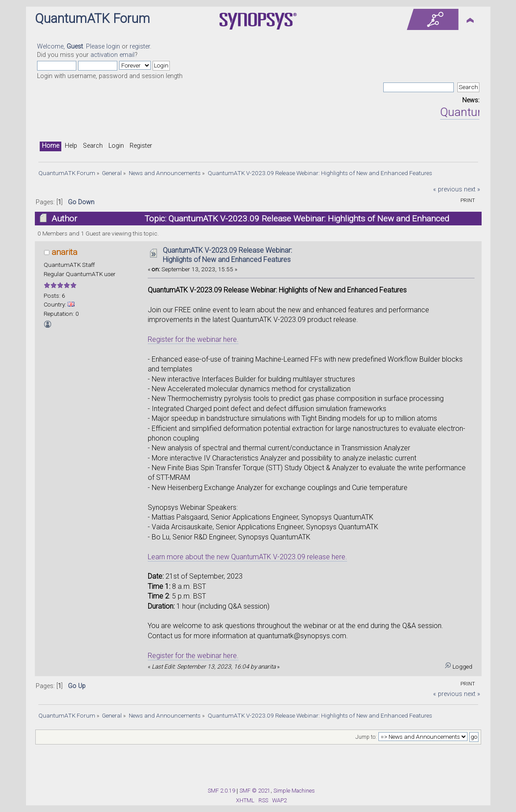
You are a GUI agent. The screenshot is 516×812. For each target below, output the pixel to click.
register (140, 47)
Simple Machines (294, 791)
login (113, 47)
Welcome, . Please (72, 47)
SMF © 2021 (255, 791)
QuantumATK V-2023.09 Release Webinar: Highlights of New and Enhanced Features (227, 255)
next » (472, 189)
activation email (112, 55)
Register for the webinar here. (193, 339)
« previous (448, 189)
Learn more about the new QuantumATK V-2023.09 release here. (247, 557)
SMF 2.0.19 (221, 791)
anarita (64, 252)
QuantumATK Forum (92, 19)
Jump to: (366, 737)
